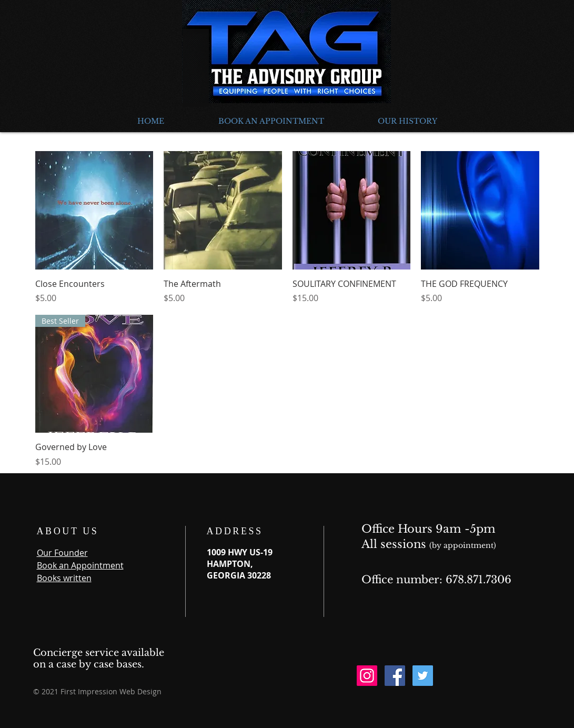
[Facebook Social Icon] (395, 676)
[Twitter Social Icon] (423, 676)
